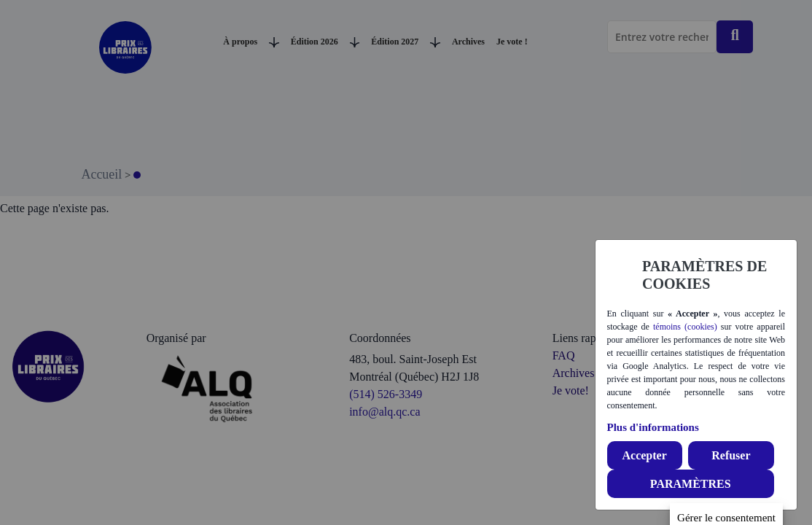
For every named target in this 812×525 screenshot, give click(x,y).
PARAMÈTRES (691, 484)
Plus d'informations (653, 427)
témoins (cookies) (685, 327)
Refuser (731, 455)
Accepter (644, 455)
